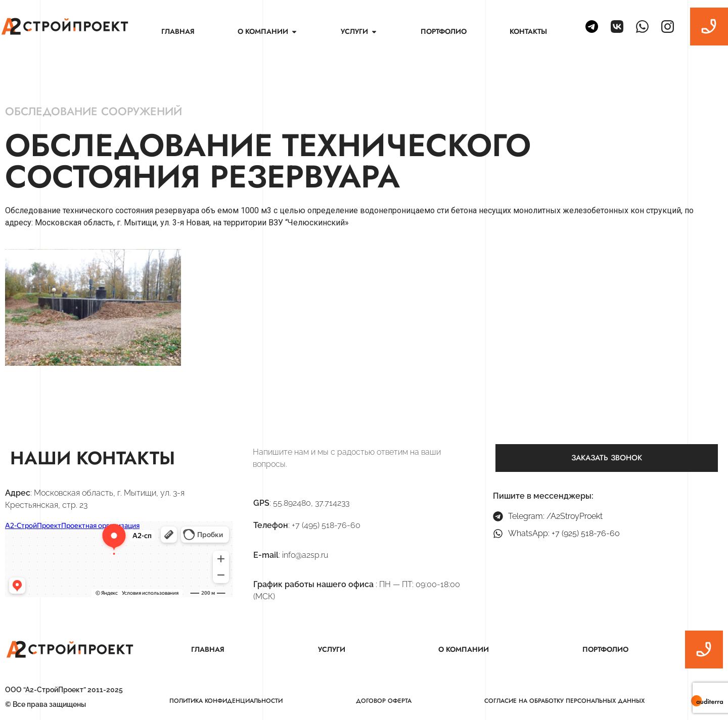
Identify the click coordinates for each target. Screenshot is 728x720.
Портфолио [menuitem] (444, 31)
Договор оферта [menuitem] (384, 701)
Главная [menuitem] (178, 31)
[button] (294, 32)
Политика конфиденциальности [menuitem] (226, 701)
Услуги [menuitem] (332, 649)
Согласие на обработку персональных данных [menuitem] (564, 701)
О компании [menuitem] (464, 649)
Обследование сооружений (94, 111)
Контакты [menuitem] (528, 31)
